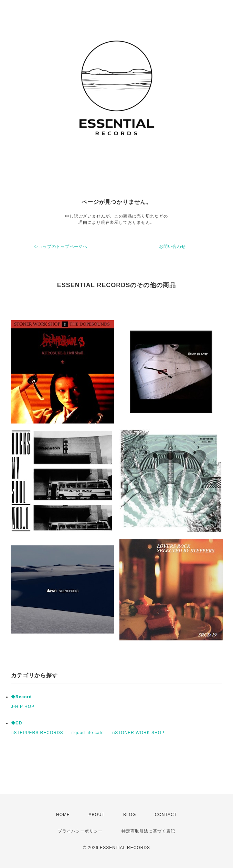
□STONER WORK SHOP (138, 733)
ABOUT (96, 815)
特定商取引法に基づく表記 (148, 831)
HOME (63, 815)
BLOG (130, 815)
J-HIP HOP (23, 707)
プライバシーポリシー (80, 831)
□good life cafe (88, 733)
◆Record (21, 697)
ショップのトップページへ (61, 247)
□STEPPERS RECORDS (37, 733)
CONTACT (166, 815)
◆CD (17, 723)
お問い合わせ (172, 247)
